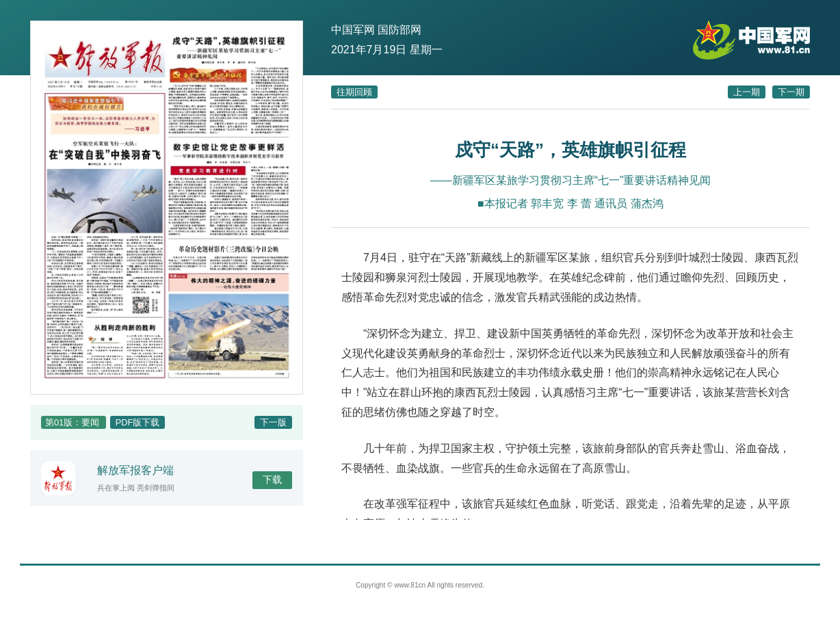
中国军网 (353, 30)
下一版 (273, 422)
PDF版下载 (138, 422)
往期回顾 (354, 92)
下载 (272, 479)
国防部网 (399, 30)
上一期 (747, 92)
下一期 (791, 92)
